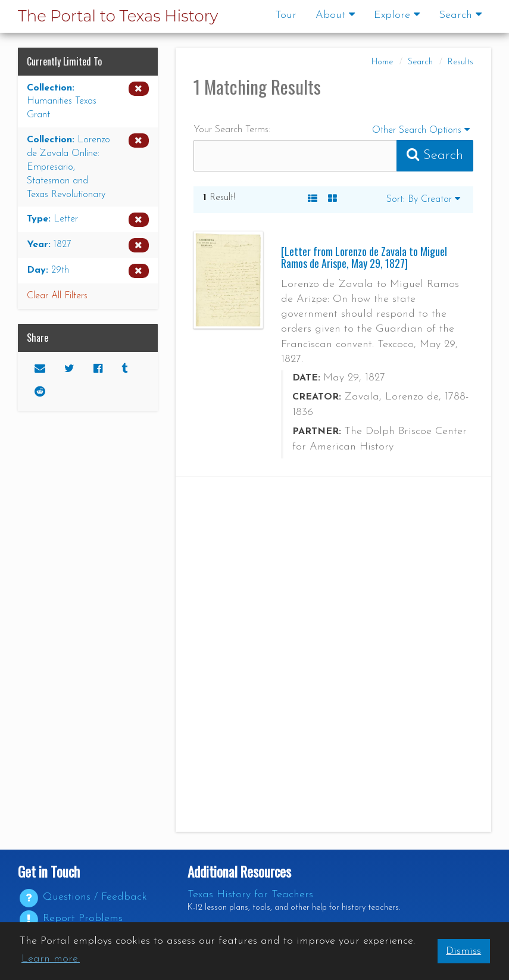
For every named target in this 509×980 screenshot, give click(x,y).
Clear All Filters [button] (57, 296)
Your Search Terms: (232, 130)
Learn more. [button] (51, 959)
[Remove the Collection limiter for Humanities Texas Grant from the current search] (88, 102)
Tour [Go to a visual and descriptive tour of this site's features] (286, 15)
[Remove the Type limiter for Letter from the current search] (88, 220)
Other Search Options (423, 129)
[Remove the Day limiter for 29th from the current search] (88, 271)
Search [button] (460, 15)
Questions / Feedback (82, 897)
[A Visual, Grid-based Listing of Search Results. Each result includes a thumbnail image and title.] (332, 199)
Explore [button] (397, 15)
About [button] (335, 15)
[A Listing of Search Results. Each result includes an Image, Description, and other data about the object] (313, 199)
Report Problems (70, 918)
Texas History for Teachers (250, 895)
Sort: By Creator (423, 199)
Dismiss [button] (463, 951)
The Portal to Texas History (118, 16)
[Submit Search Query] (435, 156)
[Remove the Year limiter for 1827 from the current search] (88, 245)
